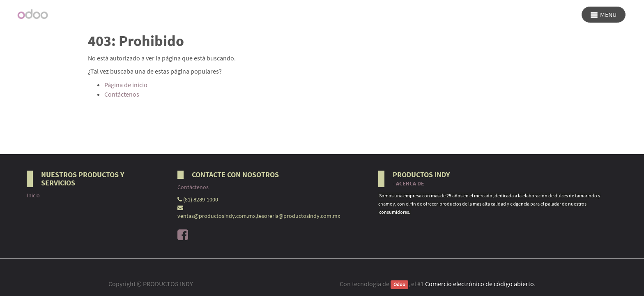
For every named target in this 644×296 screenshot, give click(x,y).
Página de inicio (126, 85)
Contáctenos (122, 94)
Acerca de (410, 184)
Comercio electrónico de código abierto (480, 284)
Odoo (399, 284)
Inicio (33, 195)
